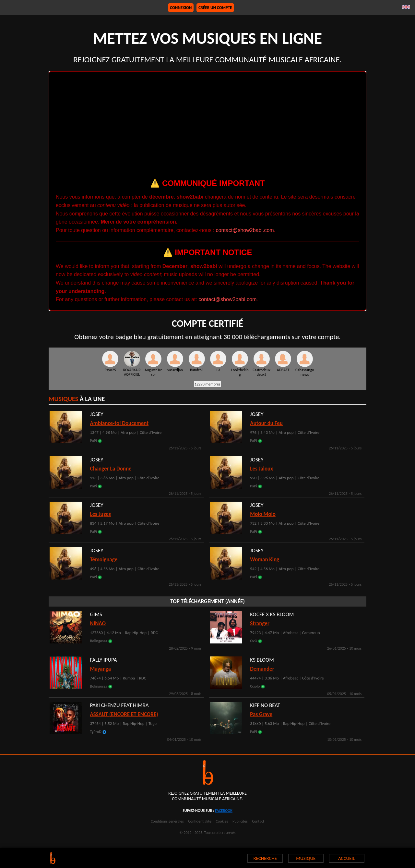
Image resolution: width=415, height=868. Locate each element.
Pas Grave (261, 714)
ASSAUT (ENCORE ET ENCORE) (124, 714)
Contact (258, 821)
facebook (224, 811)
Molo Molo (263, 514)
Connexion (181, 8)
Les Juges (101, 514)
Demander (262, 669)
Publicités (240, 821)
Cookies (222, 821)
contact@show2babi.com (245, 230)
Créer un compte (215, 8)
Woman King (265, 560)
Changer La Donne (111, 469)
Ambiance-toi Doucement (119, 423)
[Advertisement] (207, 127)
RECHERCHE (265, 858)
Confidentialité (200, 821)
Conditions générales (167, 821)
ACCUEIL (347, 858)
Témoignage (104, 560)
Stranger (260, 623)
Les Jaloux (261, 469)
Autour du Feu (266, 423)
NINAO (98, 623)
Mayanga (101, 669)
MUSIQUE (306, 858)
